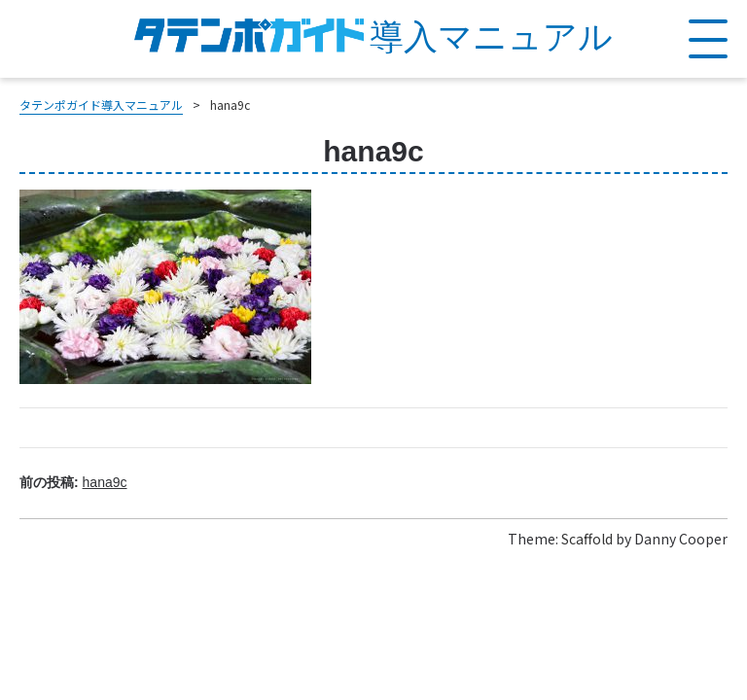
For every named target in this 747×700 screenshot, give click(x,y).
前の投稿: (73, 482)
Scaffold (587, 539)
